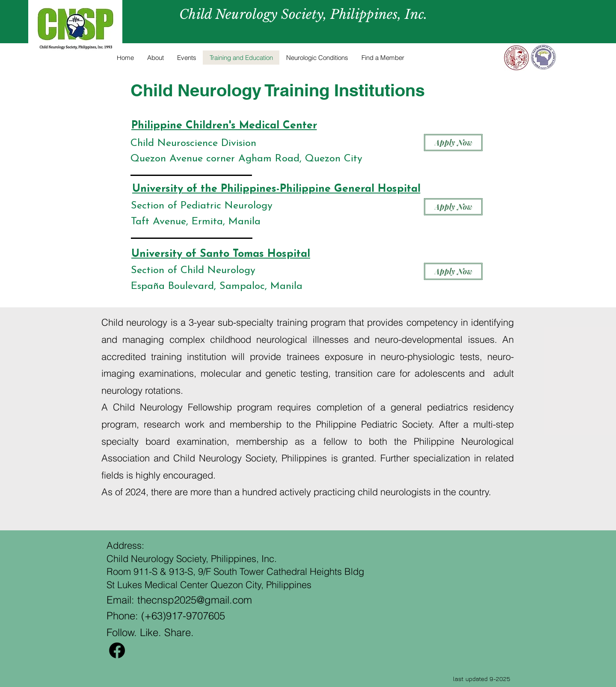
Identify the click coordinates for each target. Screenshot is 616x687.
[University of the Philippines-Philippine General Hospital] (276, 189)
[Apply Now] (453, 143)
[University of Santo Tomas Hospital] (221, 254)
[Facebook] (117, 650)
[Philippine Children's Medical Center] (224, 125)
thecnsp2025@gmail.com (195, 600)
